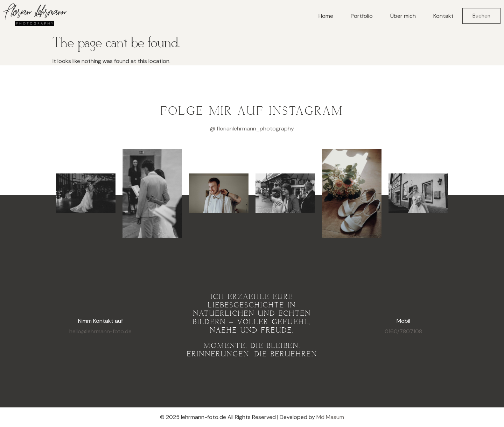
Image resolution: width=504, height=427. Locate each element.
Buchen (481, 16)
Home (326, 16)
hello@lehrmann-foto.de (100, 331)
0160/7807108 (403, 331)
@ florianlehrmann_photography (252, 129)
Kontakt (443, 16)
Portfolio (362, 16)
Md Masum (330, 417)
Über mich (403, 16)
